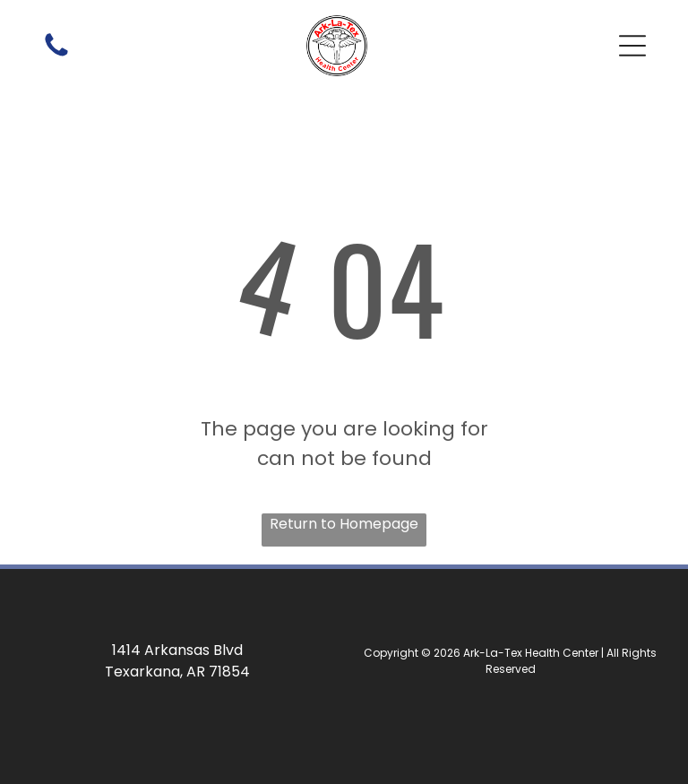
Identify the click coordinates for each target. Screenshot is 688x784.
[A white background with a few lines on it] (56, 55)
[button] (632, 46)
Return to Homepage (344, 524)
